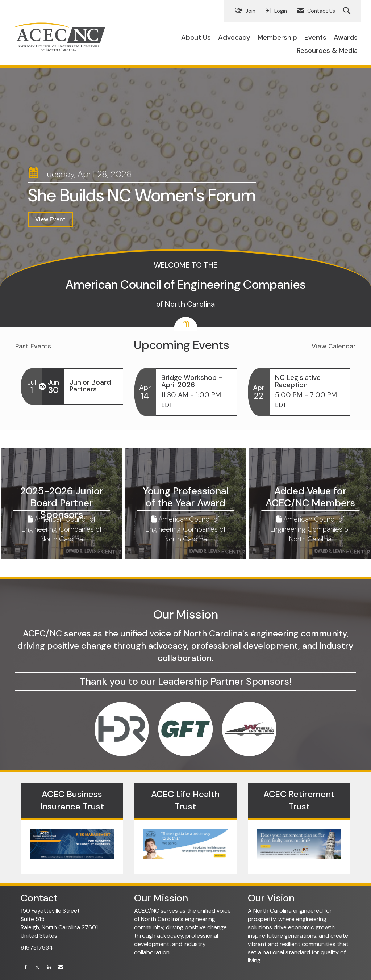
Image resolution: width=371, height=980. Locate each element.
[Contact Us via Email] (61, 968)
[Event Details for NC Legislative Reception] (310, 381)
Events (315, 37)
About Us (196, 37)
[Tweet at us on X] (37, 968)
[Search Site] (348, 11)
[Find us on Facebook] (26, 968)
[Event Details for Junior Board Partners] (93, 386)
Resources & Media (327, 51)
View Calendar (334, 346)
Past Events (33, 346)
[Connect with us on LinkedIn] (49, 968)
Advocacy (234, 37)
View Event (50, 219)
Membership (277, 37)
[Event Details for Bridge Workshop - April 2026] (196, 381)
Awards (346, 37)
